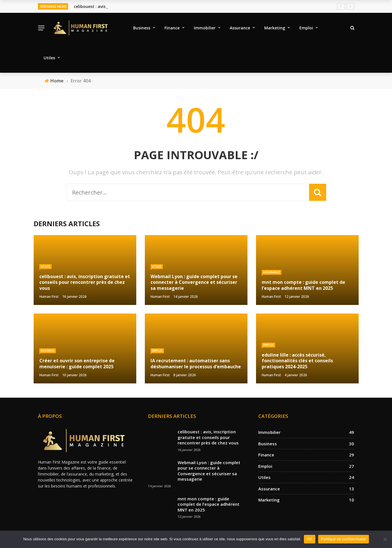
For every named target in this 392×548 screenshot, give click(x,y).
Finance (172, 28)
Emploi (306, 28)
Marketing (275, 28)
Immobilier (205, 28)
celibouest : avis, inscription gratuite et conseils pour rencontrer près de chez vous (208, 437)
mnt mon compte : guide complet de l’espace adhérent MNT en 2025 (209, 504)
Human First (49, 297)
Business (142, 28)
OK (309, 539)
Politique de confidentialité (344, 539)
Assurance (240, 28)
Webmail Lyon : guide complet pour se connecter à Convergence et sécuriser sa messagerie (209, 471)
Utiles (49, 58)
